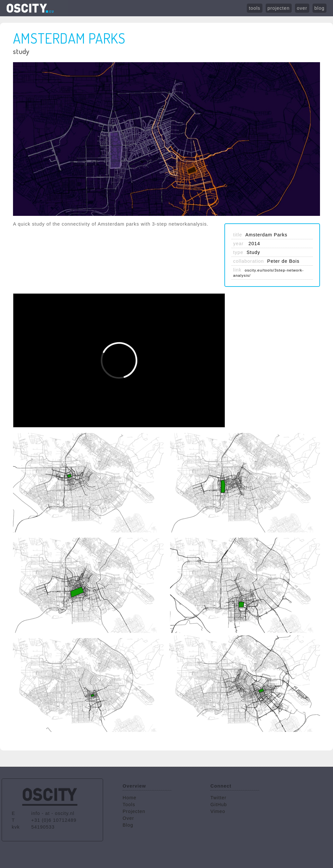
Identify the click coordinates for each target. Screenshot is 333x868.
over (302, 8)
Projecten (134, 811)
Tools (129, 805)
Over (128, 818)
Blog (128, 825)
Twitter (218, 798)
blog (320, 8)
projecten (279, 8)
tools (254, 8)
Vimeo (218, 811)
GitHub (219, 805)
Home (129, 798)
